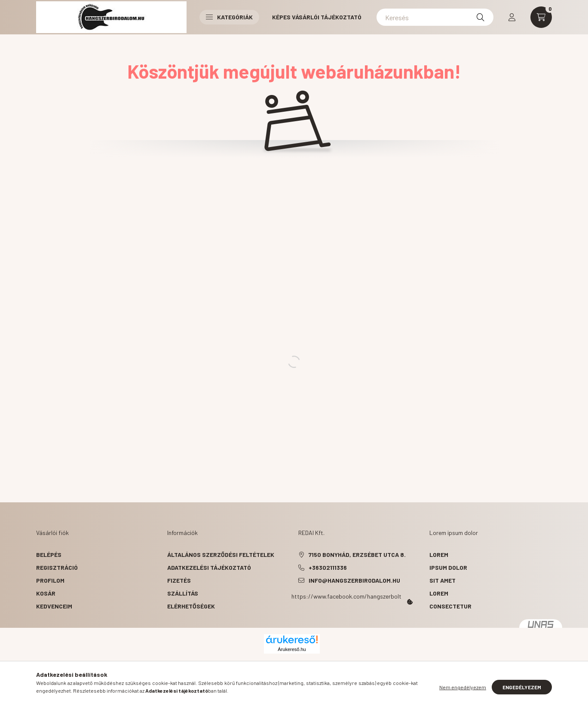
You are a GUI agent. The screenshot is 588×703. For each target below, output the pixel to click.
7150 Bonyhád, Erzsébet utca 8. (357, 555)
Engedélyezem (522, 687)
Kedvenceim (54, 606)
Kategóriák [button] (229, 17)
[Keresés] (435, 17)
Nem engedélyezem (463, 687)
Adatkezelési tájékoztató (209, 567)
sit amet (443, 580)
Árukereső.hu (292, 649)
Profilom (50, 580)
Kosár (46, 593)
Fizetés (179, 580)
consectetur (450, 606)
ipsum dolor (448, 567)
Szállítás (183, 593)
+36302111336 (328, 567)
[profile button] (512, 17)
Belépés (49, 555)
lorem (439, 555)
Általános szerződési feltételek (221, 555)
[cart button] (541, 17)
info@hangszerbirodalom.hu (354, 580)
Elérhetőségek (191, 606)
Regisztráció (57, 567)
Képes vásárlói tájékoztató (317, 17)
